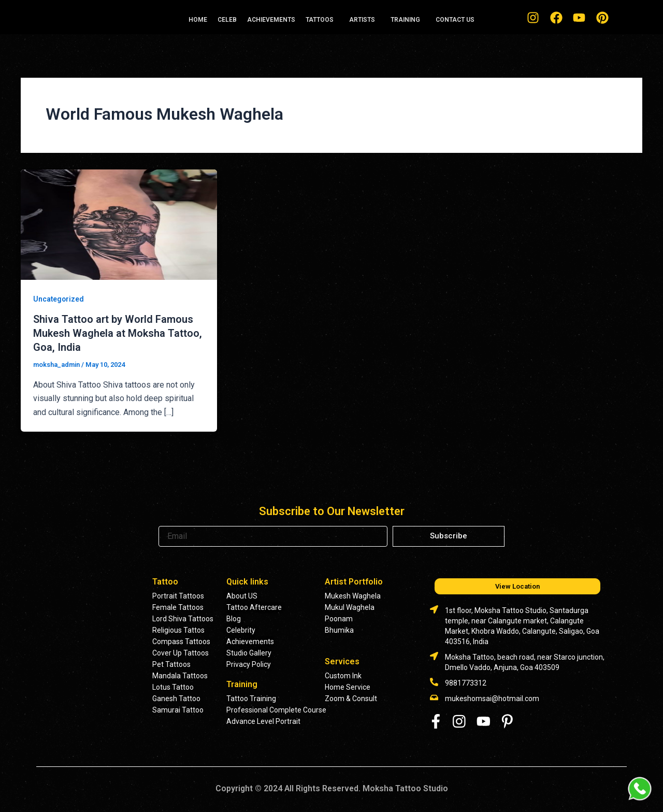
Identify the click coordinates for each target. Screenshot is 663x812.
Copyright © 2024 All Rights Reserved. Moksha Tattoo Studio (331, 787)
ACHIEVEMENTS (271, 20)
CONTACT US (455, 20)
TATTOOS (320, 20)
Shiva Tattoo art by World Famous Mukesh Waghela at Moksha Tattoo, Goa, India (118, 333)
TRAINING (405, 20)
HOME (198, 20)
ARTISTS (362, 20)
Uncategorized (59, 299)
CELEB (227, 20)
